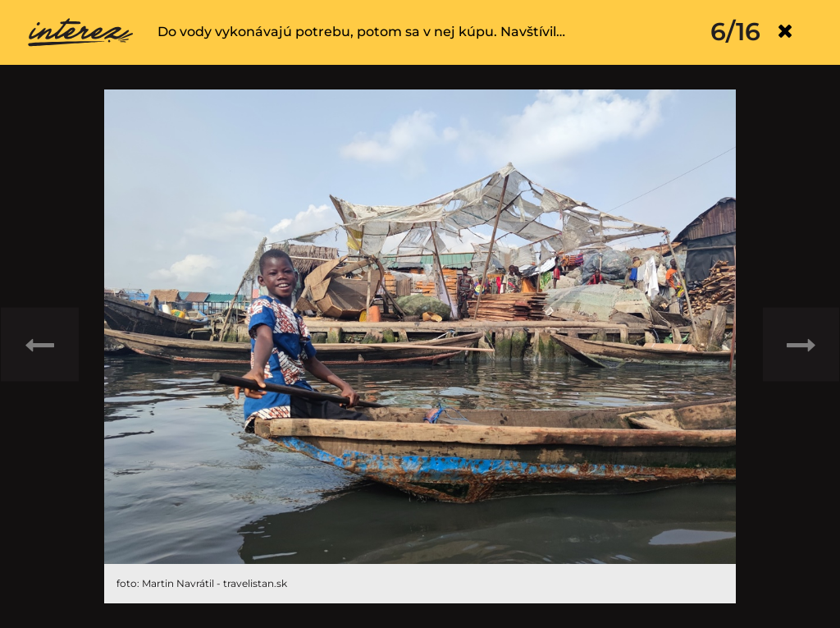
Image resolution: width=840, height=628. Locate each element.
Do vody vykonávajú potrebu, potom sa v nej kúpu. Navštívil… (361, 32)
